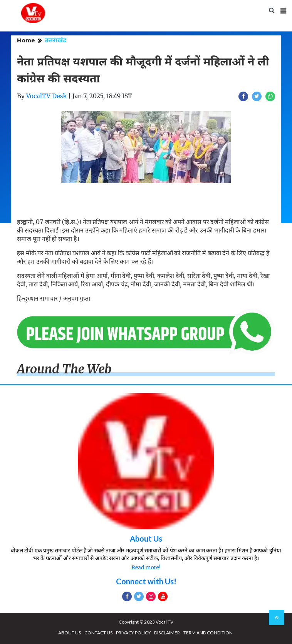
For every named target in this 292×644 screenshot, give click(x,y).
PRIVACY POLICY (133, 633)
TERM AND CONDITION (208, 633)
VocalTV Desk (47, 96)
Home (26, 40)
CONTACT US (98, 633)
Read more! (146, 567)
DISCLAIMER (167, 633)
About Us (146, 539)
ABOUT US (70, 633)
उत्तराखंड (55, 40)
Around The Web (64, 369)
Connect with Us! (146, 581)
